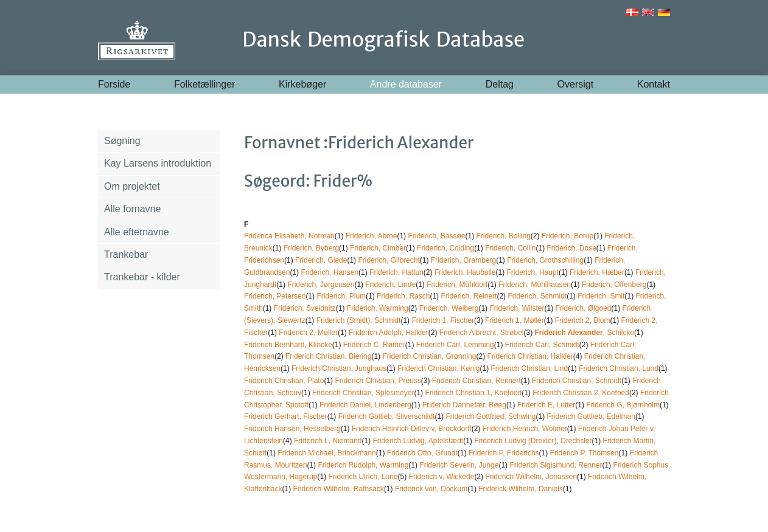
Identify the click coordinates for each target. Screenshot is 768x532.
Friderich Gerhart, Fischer (286, 416)
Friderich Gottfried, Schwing (490, 416)
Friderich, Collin (510, 248)
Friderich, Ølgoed (583, 308)
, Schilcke (584, 333)
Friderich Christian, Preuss (378, 381)
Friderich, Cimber (378, 248)
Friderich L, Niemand (328, 441)
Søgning (122, 141)
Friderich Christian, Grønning (429, 356)
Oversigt (576, 84)
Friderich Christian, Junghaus (339, 368)
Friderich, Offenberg (614, 285)
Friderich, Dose (571, 248)
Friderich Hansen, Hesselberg (292, 429)
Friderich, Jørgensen (321, 285)
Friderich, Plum (341, 296)
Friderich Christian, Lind (529, 368)
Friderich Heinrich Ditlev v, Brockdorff (412, 429)
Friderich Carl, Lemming (455, 345)
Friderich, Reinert (469, 296)
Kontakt (654, 84)
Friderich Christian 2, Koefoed (581, 393)
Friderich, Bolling (503, 236)
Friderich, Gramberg (463, 260)
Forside (114, 84)
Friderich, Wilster (517, 308)
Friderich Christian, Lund (619, 368)
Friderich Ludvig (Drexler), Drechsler (533, 441)
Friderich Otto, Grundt (422, 453)
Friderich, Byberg (311, 248)
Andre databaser (406, 84)
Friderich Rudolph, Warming (363, 465)
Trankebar (126, 254)
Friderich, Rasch (403, 296)
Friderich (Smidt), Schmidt (359, 320)
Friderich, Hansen (330, 272)
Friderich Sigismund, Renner (556, 465)
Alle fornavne (132, 209)
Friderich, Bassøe (436, 236)
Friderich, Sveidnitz (305, 308)
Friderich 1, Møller (515, 320)
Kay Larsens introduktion (158, 163)
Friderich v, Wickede (442, 477)
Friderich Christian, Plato (284, 381)
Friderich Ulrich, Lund (363, 477)
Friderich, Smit (601, 296)
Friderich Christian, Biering (328, 356)
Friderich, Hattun (396, 272)
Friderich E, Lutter (546, 405)
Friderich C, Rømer (374, 345)
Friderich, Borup (567, 236)
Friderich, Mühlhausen (535, 285)
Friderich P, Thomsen (585, 453)
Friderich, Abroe (372, 236)
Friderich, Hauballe (465, 272)
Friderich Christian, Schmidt (577, 381)
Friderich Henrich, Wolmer (525, 429)
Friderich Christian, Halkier (530, 356)
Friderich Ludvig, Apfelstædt (418, 441)
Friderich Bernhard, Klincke (288, 345)
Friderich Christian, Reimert (477, 381)
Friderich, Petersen (275, 296)
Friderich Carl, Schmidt (542, 345)
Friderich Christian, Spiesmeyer (363, 393)
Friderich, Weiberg (449, 308)
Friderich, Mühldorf (457, 285)
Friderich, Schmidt (537, 296)
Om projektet (132, 186)
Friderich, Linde (390, 285)
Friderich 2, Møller (308, 333)
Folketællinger (204, 84)
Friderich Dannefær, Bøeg (464, 405)
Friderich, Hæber (597, 272)
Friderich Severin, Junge (459, 465)
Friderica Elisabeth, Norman (289, 236)
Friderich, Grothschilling (545, 260)
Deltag (500, 84)
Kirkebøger (302, 84)
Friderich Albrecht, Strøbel (482, 333)
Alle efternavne (137, 232)
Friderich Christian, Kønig (438, 368)
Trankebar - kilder (142, 277)
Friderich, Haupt (533, 272)
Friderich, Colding (445, 248)
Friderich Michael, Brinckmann (326, 453)
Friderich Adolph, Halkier (389, 333)
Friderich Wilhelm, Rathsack (339, 489)
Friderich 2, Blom (583, 320)
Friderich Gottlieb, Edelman (591, 416)
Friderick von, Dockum (431, 489)
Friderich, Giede (321, 260)
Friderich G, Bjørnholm (623, 405)
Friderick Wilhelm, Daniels (521, 489)
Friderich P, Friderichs (504, 453)
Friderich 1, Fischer (443, 320)
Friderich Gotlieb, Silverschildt (387, 416)
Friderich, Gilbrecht (389, 260)
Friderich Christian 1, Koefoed (473, 393)
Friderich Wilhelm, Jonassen (531, 477)
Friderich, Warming (378, 308)
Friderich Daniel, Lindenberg (365, 405)
